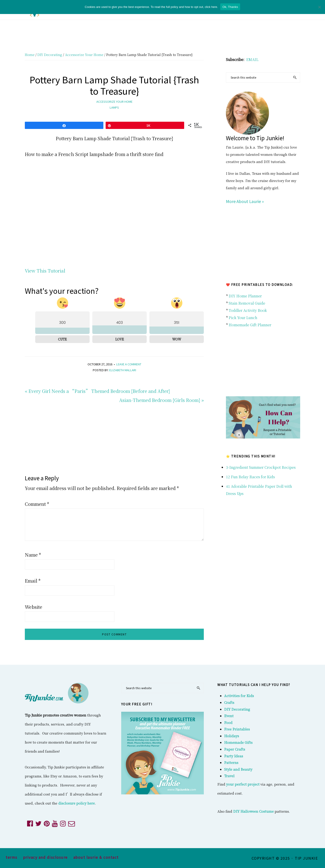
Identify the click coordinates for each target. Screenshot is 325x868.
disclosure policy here (77, 803)
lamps (114, 107)
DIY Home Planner (245, 296)
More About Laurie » (245, 201)
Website (34, 607)
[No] (319, 7)
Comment (37, 504)
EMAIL (252, 59)
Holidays (232, 736)
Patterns (231, 762)
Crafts (229, 702)
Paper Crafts (235, 749)
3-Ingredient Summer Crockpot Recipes (261, 467)
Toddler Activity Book (248, 310)
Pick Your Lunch (243, 318)
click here (211, 7)
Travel (229, 776)
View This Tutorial (45, 271)
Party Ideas (234, 756)
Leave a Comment (129, 364)
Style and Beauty (238, 769)
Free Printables (237, 729)
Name (33, 555)
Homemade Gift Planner (250, 325)
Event (229, 716)
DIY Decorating (237, 709)
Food (228, 722)
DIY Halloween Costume (253, 811)
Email (33, 581)
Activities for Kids (239, 696)
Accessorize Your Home (114, 101)
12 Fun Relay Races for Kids (250, 477)
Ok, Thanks (230, 7)
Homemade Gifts (238, 742)
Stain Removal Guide (247, 303)
